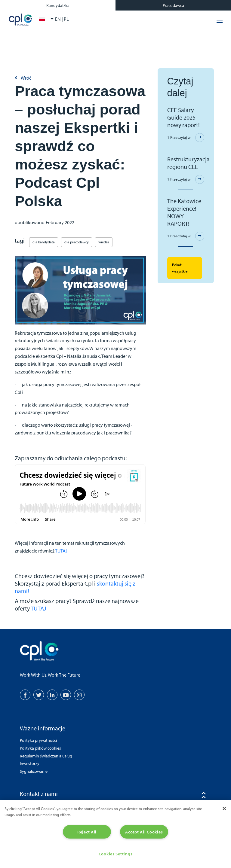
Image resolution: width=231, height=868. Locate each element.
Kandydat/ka (58, 5)
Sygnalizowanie (34, 771)
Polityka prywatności (38, 740)
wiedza (104, 242)
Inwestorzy (30, 763)
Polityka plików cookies (40, 748)
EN (58, 19)
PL (66, 19)
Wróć (26, 78)
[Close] (224, 809)
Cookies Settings (116, 854)
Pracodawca (173, 5)
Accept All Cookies (144, 832)
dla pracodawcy (77, 242)
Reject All (87, 832)
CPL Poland (20, 20)
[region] (115, 834)
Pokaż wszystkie (180, 268)
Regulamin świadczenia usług (46, 756)
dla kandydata (44, 242)
